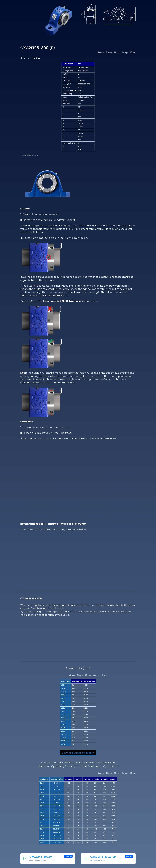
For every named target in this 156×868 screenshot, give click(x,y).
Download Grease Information (78, 753)
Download (68, 856)
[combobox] (29, 58)
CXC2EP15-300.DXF (42, 857)
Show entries (30, 58)
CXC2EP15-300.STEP (103, 857)
